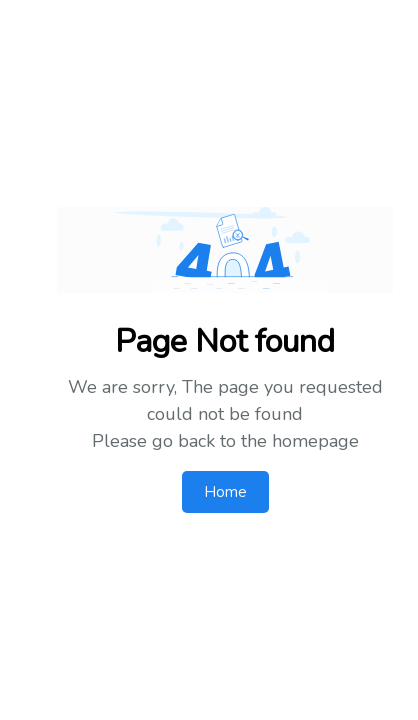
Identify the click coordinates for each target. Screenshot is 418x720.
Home (225, 492)
